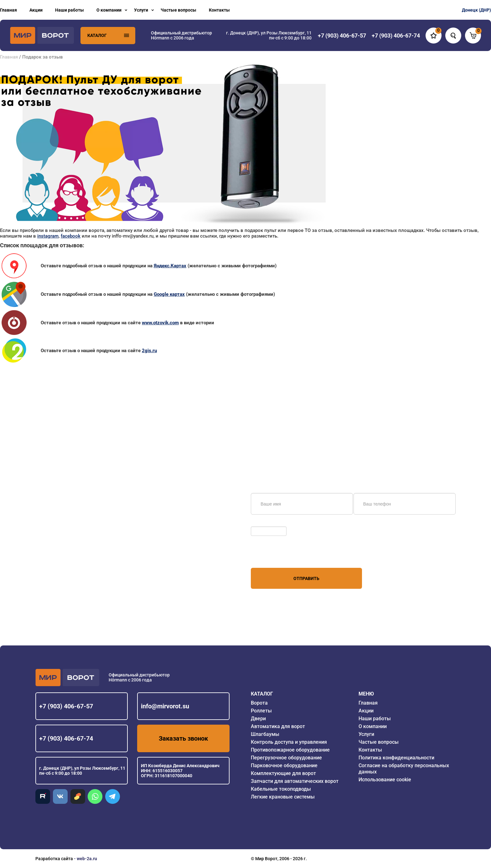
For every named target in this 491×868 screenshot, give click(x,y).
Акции (36, 10)
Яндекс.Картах (170, 266)
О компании (109, 10)
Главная (8, 10)
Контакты (219, 10)
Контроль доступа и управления (289, 742)
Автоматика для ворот (278, 726)
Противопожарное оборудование (290, 750)
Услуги (141, 10)
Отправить (306, 578)
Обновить (263, 523)
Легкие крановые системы (283, 797)
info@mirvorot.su (165, 706)
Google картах (169, 294)
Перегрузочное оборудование (286, 758)
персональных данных (274, 556)
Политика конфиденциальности (396, 758)
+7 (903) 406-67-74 (66, 738)
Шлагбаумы (265, 734)
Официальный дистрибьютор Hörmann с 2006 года (181, 35)
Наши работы (70, 10)
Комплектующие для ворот (283, 773)
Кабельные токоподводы (281, 789)
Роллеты (261, 711)
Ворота (259, 703)
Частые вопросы (178, 10)
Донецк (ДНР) (476, 10)
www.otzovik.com (160, 323)
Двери (258, 719)
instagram (48, 236)
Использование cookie (385, 780)
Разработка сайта (54, 859)
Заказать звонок (183, 738)
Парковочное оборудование (284, 765)
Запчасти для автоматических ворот (295, 781)
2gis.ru (149, 351)
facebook (71, 236)
